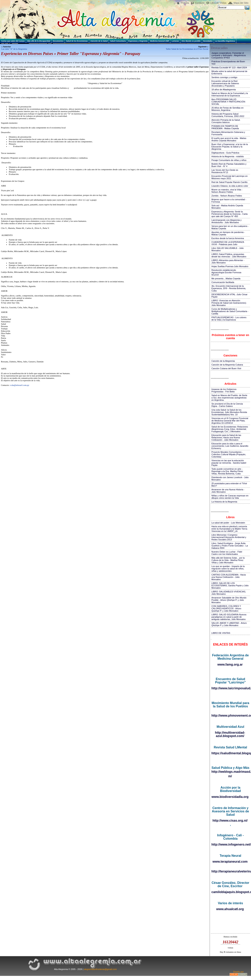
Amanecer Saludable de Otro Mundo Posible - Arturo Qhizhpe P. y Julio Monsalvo (229, 600)
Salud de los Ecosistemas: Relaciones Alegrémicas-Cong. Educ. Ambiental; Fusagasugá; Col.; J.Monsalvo (230, 429)
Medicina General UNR (160, 41)
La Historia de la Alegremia (224, 502)
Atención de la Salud (99, 41)
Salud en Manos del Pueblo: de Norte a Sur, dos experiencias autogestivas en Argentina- (229, 398)
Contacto (200, 3)
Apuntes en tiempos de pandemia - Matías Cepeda (228, 233)
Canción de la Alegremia (223, 361)
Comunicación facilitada (223, 282)
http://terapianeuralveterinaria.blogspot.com (230, 871)
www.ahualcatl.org (230, 909)
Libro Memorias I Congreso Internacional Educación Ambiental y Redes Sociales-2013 (229, 537)
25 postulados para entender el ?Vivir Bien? (229, 485)
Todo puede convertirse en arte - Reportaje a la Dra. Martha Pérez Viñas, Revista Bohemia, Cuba (227, 471)
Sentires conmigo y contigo (224, 77)
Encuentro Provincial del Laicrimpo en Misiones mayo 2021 (230, 177)
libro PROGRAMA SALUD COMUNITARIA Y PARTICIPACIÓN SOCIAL (228, 102)
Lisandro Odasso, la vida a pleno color (230, 186)
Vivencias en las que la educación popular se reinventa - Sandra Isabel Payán (229, 463)
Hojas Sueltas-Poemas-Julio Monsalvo (230, 266)
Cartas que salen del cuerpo (13, 41)
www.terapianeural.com (230, 862)
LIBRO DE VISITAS (221, 633)
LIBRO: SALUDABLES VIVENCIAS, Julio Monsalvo (229, 593)
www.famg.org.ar (230, 664)
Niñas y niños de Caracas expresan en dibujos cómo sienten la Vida (230, 497)
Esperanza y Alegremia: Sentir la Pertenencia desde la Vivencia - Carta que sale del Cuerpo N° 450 (229, 214)
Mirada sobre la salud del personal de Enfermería (229, 72)
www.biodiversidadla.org (230, 797)
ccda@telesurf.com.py (20, 385)
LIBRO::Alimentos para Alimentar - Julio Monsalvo (228, 261)
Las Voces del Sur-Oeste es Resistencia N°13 (225, 171)
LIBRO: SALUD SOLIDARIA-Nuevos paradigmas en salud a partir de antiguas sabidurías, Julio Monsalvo (229, 617)
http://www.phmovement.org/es (230, 716)
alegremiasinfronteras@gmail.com (100, 969)
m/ (230, 776)
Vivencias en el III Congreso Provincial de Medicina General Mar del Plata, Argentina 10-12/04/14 (230, 421)
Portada (185, 3)
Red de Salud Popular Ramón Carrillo (229, 182)
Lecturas (175, 41)
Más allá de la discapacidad (39, 41)
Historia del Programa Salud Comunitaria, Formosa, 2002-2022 (228, 115)
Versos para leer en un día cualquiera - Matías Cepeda (230, 227)
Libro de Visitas (218, 3)
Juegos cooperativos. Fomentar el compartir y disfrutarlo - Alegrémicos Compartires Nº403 (229, 55)
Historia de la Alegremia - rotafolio (228, 156)
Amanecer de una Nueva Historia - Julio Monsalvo (228, 491)
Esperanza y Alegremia (138, 41)
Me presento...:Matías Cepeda (226, 279)
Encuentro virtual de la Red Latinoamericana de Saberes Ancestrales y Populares (225, 83)
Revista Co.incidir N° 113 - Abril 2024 (229, 68)
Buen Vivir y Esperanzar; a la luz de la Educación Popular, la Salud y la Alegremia (230, 147)
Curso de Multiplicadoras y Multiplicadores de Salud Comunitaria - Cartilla (230, 311)
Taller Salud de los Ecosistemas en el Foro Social (187, 49)
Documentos (58, 41)
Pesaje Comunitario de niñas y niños (229, 160)
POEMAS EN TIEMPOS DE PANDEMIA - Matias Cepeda (225, 127)
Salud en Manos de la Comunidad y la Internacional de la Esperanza (230, 94)
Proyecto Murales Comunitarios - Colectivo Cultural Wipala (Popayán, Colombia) (229, 454)
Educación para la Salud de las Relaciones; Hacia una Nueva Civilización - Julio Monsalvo (226, 437)
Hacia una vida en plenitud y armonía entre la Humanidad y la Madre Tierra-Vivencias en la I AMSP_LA (230, 529)
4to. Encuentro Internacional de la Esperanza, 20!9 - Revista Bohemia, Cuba (229, 288)
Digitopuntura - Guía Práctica (225, 153)
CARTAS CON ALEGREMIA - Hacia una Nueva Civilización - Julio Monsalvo (229, 577)
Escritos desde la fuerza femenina (228, 238)
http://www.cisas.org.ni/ (230, 821)
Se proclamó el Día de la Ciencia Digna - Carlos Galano (227, 405)
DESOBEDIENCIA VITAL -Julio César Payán (229, 296)
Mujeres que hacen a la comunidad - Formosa (229, 201)
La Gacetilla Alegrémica (225, 41)
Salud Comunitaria (118, 41)
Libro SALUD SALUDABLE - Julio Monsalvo (227, 249)
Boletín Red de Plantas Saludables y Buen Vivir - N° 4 (229, 165)
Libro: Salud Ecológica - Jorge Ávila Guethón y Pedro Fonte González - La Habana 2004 (230, 546)
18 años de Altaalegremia (224, 90)
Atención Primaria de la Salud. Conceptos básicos (226, 121)
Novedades (208, 41)
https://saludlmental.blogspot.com (230, 753)
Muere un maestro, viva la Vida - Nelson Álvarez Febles (227, 191)
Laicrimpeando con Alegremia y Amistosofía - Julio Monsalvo (226, 221)
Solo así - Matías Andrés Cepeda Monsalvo (227, 207)
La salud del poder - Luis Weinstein (228, 523)
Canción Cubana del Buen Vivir (226, 368)
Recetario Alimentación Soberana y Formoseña (228, 133)
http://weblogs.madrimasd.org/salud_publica (230, 772)
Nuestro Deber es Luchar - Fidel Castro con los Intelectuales (227, 553)
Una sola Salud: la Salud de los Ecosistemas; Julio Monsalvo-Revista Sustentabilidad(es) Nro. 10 (229, 412)
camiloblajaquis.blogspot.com (230, 892)
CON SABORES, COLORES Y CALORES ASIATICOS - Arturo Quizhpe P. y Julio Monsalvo (226, 608)
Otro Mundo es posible (191, 41)
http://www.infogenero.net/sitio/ (230, 844)
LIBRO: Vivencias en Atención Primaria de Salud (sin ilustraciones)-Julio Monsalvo (229, 303)
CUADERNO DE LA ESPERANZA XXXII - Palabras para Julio (228, 243)
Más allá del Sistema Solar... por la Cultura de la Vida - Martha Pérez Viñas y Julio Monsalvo (228, 560)
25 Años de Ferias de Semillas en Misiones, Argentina (227, 109)
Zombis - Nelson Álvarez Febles (227, 196)
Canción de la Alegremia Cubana (227, 365)
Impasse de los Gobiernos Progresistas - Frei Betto (224, 390)
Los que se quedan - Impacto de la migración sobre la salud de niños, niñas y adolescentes (228, 569)
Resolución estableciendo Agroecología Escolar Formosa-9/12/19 (227, 272)
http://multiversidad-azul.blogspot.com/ (230, 734)
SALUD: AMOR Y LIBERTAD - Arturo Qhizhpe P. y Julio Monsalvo (229, 624)
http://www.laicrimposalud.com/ (230, 688)
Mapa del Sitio (241, 3)
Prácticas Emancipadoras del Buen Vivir (228, 63)
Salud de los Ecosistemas (77, 41)
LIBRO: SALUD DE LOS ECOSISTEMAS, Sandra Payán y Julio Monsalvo (230, 585)
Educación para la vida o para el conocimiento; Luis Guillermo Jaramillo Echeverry (230, 446)
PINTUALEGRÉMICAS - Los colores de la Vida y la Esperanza (229, 319)
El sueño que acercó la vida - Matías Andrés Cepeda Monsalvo (229, 139)
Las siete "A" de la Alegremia (14, 49)
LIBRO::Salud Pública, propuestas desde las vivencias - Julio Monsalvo (229, 255)
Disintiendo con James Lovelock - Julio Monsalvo (230, 479)
